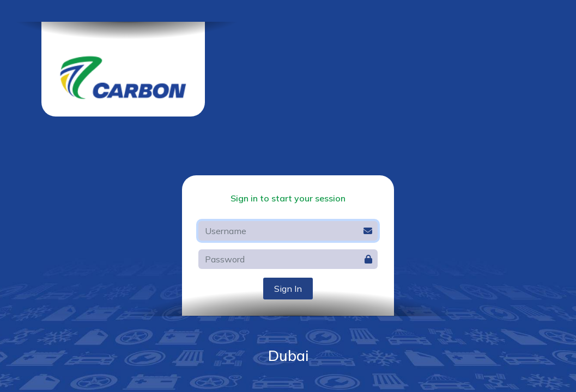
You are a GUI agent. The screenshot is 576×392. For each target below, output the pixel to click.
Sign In (288, 289)
